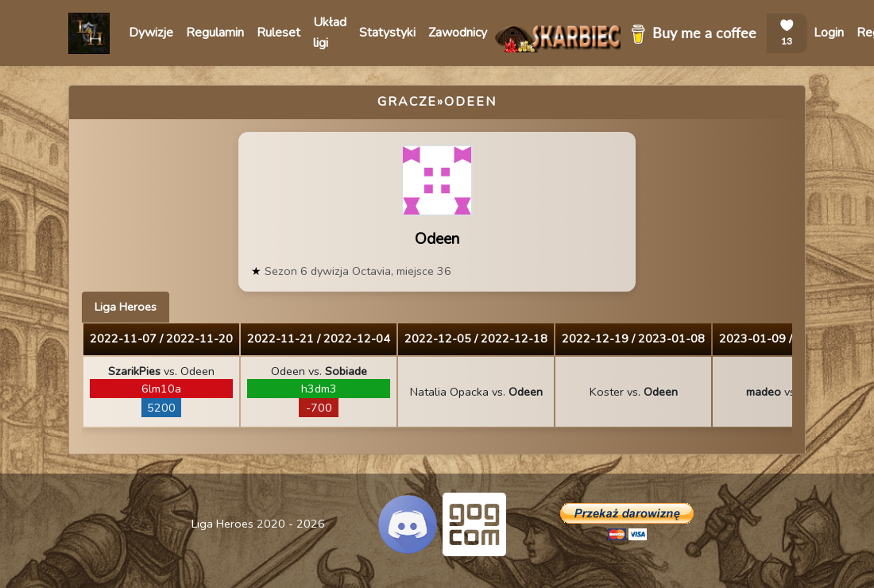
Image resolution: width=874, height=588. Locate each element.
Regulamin (215, 33)
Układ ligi (330, 33)
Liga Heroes (126, 307)
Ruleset (278, 33)
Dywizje (151, 33)
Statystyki (387, 33)
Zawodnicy (458, 33)
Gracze (407, 102)
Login (829, 33)
